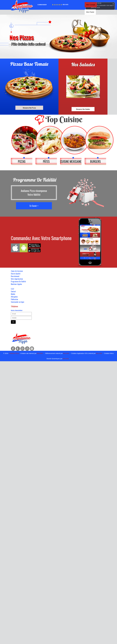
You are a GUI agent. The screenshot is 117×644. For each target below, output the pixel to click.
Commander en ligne (17, 302)
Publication (14, 299)
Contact (13, 291)
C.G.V (12, 289)
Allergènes (14, 297)
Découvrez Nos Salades (83, 109)
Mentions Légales (16, 284)
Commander (42, 5)
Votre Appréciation (17, 279)
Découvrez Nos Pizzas (29, 108)
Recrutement (15, 276)
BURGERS (95, 161)
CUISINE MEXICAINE (71, 161)
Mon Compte (91, 5)
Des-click (40, 353)
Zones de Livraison (17, 271)
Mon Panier (90, 12)
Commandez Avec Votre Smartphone (41, 238)
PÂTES (46, 161)
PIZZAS (22, 161)
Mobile (13, 294)
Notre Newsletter (17, 310)
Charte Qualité (16, 274)
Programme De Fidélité (18, 281)
